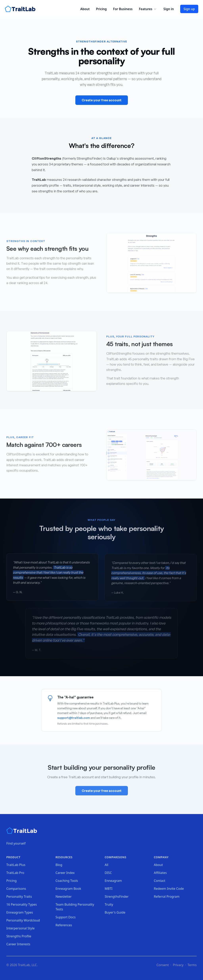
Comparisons (16, 889)
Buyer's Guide (115, 912)
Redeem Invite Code (169, 889)
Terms (192, 965)
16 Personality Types (22, 904)
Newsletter (64, 897)
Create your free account (102, 100)
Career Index (65, 873)
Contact (160, 881)
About (85, 9)
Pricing (101, 9)
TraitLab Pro (15, 873)
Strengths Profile (19, 936)
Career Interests (18, 944)
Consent (163, 965)
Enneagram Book (68, 889)
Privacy (178, 965)
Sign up (189, 9)
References (64, 925)
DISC (108, 873)
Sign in (169, 9)
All (106, 865)
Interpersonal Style (21, 928)
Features (148, 9)
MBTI (109, 889)
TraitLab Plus (16, 865)
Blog (59, 865)
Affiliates (160, 873)
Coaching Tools (67, 881)
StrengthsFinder (117, 897)
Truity (109, 904)
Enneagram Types (20, 912)
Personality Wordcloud (23, 920)
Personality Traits (19, 897)
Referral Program (167, 897)
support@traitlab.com (74, 718)
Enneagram (113, 881)
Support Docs (66, 917)
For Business (123, 9)
